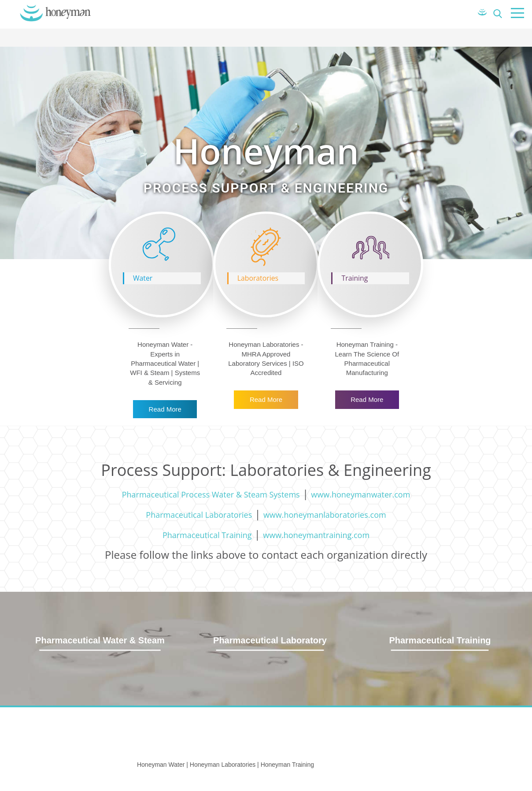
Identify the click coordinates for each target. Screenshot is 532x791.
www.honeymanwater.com (360, 494)
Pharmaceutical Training (207, 535)
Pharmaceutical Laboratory (270, 640)
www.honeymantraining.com (316, 535)
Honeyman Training (287, 765)
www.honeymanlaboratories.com (325, 515)
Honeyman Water (161, 765)
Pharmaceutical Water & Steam (100, 640)
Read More (165, 409)
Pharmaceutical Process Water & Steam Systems (211, 494)
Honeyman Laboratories (223, 765)
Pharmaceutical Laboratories (199, 515)
